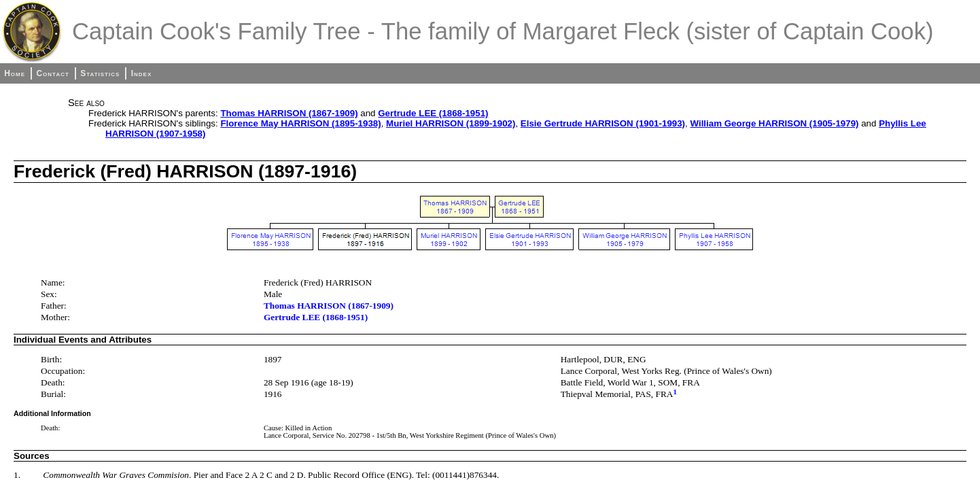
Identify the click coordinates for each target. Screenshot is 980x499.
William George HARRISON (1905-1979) (774, 123)
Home (15, 73)
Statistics (100, 73)
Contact (52, 73)
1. (17, 475)
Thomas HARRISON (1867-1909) (289, 113)
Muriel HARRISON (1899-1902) (451, 123)
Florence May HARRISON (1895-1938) (300, 123)
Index (142, 73)
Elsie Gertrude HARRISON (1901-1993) (603, 123)
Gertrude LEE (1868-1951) (433, 113)
